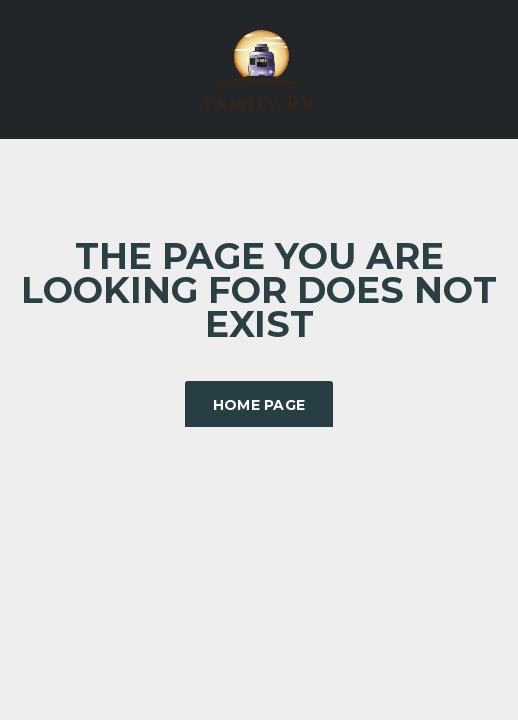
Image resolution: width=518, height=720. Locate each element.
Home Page (259, 405)
